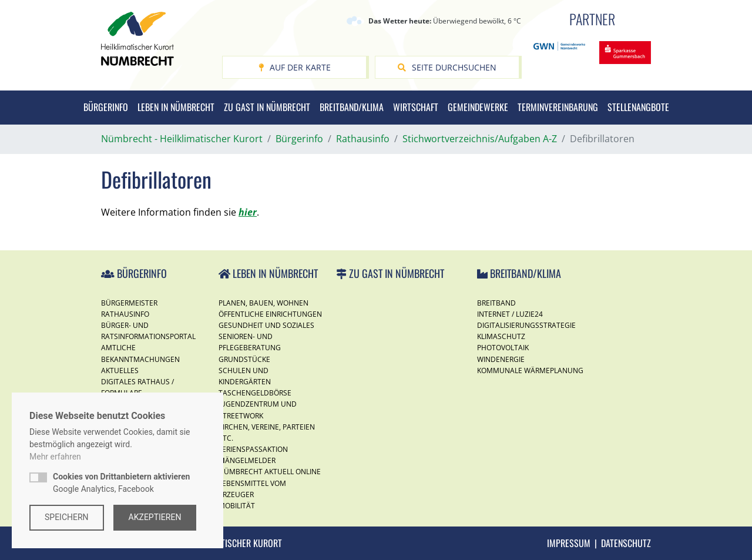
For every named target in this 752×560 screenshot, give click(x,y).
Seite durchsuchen (447, 67)
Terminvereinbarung (558, 107)
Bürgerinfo (106, 107)
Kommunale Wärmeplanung (530, 370)
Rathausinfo (125, 314)
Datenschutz (626, 543)
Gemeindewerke (478, 107)
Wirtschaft (416, 107)
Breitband (496, 303)
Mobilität (237, 506)
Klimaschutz (501, 336)
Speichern (67, 517)
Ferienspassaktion (253, 449)
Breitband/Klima (352, 107)
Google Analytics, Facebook (121, 483)
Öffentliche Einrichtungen (270, 314)
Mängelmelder (247, 460)
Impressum (569, 543)
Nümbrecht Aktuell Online (270, 472)
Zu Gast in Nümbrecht (267, 107)
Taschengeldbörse (255, 393)
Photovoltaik (503, 348)
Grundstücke (244, 359)
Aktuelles (120, 370)
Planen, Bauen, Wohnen (263, 303)
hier (248, 212)
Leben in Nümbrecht (176, 107)
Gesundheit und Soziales (266, 325)
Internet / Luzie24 (510, 314)
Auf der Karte (295, 67)
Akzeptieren (155, 517)
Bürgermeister (129, 303)
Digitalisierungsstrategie (526, 325)
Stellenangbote (638, 107)
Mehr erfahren (55, 457)
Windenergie (501, 359)
